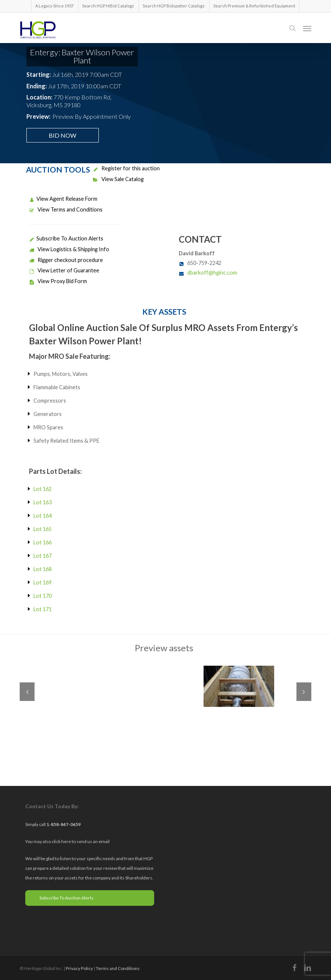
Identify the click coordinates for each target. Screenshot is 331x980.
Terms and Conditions (118, 968)
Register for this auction (126, 168)
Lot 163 (43, 502)
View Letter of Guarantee (64, 270)
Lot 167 (43, 556)
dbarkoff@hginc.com (212, 273)
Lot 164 (43, 516)
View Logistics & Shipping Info (69, 249)
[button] (307, 28)
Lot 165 (43, 529)
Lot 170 (43, 596)
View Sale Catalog (118, 179)
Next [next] (304, 692)
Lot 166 (43, 542)
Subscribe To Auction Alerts (66, 238)
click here (62, 841)
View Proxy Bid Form (58, 281)
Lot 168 (43, 569)
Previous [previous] (27, 692)
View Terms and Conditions (66, 209)
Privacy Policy (79, 968)
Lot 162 (43, 489)
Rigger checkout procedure (66, 260)
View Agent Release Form (63, 199)
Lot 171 (43, 609)
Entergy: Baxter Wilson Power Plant (82, 56)
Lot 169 (43, 582)
